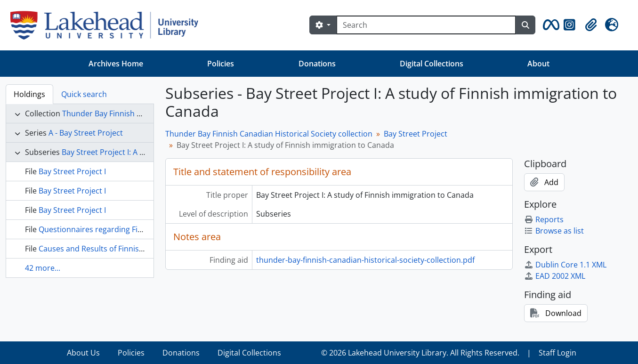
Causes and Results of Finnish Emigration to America (132, 249)
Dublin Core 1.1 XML (565, 265)
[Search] (426, 25)
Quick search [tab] (84, 94)
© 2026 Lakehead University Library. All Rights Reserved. (420, 353)
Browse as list (554, 231)
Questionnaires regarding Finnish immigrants (119, 229)
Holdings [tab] (29, 94)
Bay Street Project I (72, 171)
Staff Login (557, 353)
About (538, 64)
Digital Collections (432, 64)
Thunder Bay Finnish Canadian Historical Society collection (269, 134)
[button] (549, 25)
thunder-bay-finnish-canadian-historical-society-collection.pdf (365, 260)
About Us (83, 353)
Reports (544, 219)
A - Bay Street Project (86, 133)
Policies (221, 64)
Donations (317, 64)
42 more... (43, 268)
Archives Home (116, 64)
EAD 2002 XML (555, 276)
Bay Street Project (416, 134)
